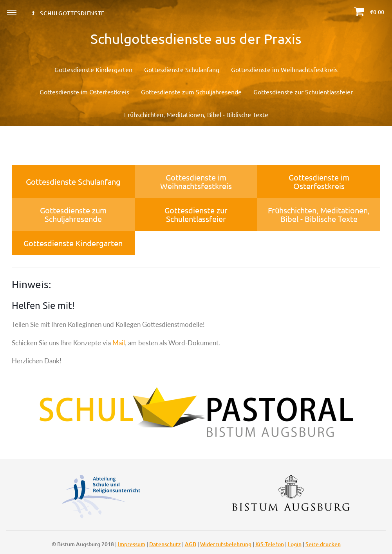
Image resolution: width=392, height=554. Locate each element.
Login (295, 544)
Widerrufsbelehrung (226, 544)
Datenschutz (165, 544)
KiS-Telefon (270, 544)
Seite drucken (323, 544)
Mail (119, 343)
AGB (191, 544)
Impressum (132, 544)
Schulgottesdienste (68, 13)
